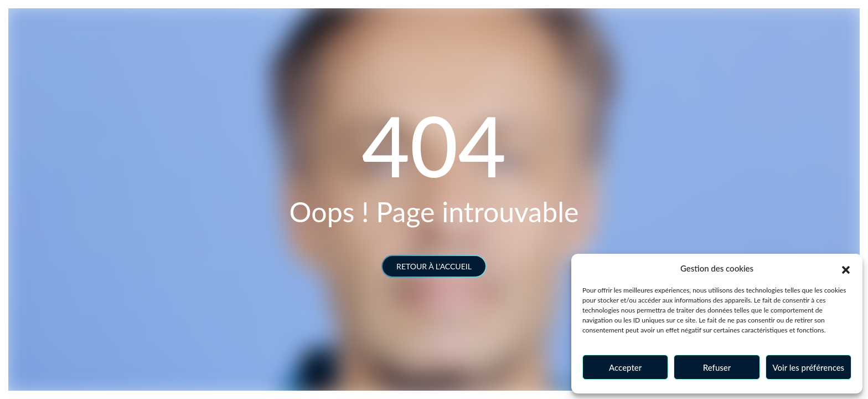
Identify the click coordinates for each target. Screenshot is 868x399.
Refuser (717, 367)
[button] (846, 268)
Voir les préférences (809, 367)
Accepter (625, 367)
